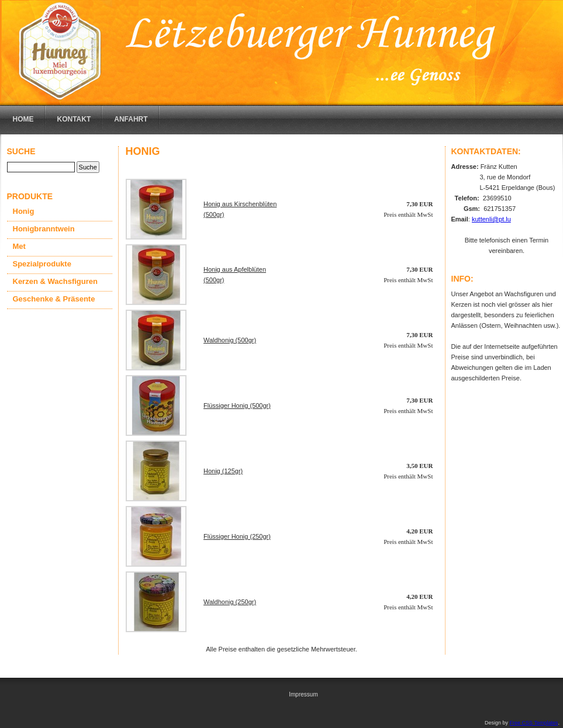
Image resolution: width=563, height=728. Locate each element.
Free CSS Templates (534, 723)
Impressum (303, 694)
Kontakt (74, 119)
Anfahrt (131, 119)
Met (19, 246)
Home (23, 119)
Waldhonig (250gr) (230, 602)
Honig (24, 211)
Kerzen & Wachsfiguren (55, 281)
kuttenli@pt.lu (491, 219)
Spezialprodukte (42, 264)
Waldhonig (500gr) (230, 340)
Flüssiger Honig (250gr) (237, 536)
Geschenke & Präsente (54, 299)
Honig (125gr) (223, 471)
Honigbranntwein (44, 229)
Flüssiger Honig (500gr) (237, 405)
